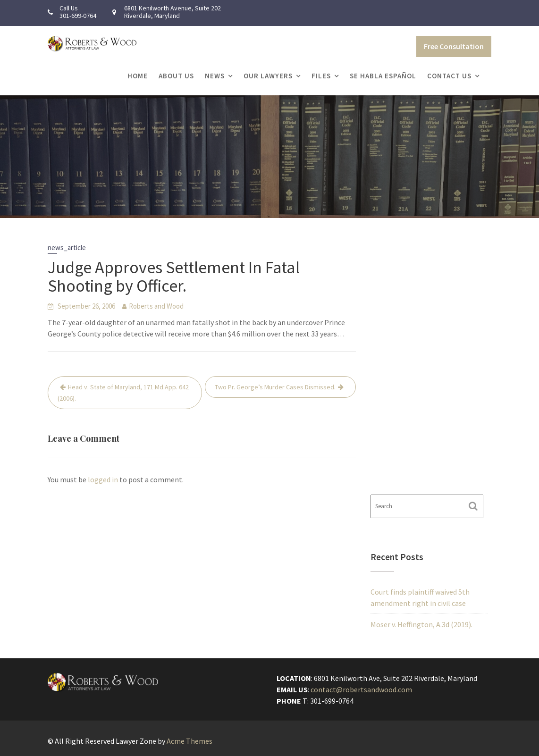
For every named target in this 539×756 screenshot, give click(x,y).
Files (321, 76)
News (215, 76)
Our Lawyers (268, 76)
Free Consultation (454, 46)
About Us (176, 76)
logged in (103, 479)
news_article (67, 248)
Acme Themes (189, 741)
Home (138, 76)
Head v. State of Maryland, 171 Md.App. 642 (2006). (123, 393)
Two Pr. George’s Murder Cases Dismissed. (275, 387)
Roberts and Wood (156, 306)
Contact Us (449, 76)
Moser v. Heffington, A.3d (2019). (421, 624)
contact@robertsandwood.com (362, 689)
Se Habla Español (383, 76)
